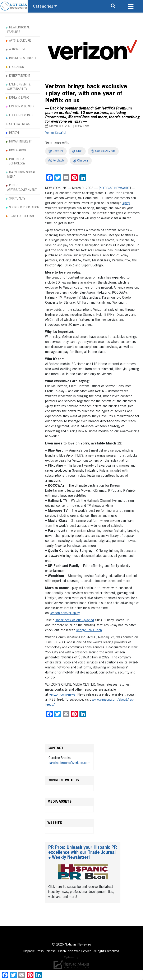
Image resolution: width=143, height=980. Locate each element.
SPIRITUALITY (17, 199)
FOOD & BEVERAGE (22, 115)
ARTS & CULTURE (20, 41)
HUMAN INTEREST (20, 142)
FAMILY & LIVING (19, 98)
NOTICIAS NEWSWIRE (115, 188)
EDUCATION (17, 67)
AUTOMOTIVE (17, 50)
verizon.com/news (62, 695)
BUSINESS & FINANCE (23, 58)
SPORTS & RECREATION (24, 207)
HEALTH (14, 133)
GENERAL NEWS (19, 124)
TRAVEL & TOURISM (22, 216)
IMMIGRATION (18, 150)
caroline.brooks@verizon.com (69, 763)
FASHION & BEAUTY (22, 107)
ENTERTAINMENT (20, 76)
